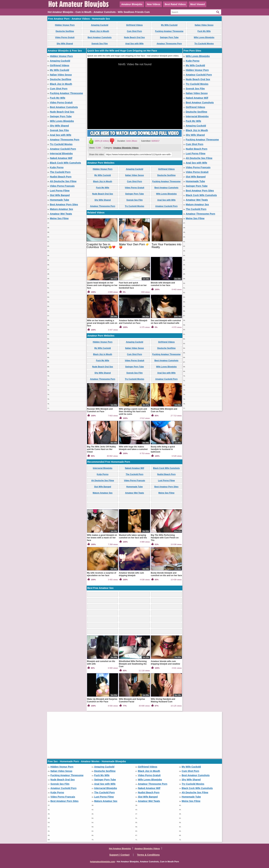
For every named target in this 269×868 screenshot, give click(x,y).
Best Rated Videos (175, 4)
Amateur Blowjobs (132, 4)
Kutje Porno (57, 167)
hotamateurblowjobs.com (103, 862)
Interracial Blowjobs (61, 153)
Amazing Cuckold (100, 25)
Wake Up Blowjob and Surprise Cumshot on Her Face (102, 700)
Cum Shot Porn (134, 31)
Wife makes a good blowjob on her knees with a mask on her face (102, 538)
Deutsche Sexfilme (65, 31)
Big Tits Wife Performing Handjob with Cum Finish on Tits (165, 538)
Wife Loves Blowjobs (204, 37)
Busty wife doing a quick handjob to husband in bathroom (163, 449)
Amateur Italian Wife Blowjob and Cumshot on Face (133, 322)
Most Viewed (198, 4)
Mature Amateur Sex (62, 209)
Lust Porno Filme (60, 191)
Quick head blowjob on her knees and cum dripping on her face (102, 285)
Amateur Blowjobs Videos (126, 148)
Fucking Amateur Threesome (169, 31)
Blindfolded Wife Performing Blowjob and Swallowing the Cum (133, 664)
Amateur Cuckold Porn (63, 149)
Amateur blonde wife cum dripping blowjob (131, 574)
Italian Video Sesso (204, 25)
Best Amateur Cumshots (100, 37)
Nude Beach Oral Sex (134, 37)
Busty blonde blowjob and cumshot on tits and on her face (166, 574)
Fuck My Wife (204, 31)
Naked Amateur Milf (61, 158)
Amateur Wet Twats (61, 214)
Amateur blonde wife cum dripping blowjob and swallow (165, 663)
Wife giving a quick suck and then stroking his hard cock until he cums (133, 412)
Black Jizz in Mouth (100, 31)
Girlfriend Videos (134, 25)
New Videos (154, 4)
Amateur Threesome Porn (169, 44)
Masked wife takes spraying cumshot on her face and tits (133, 536)
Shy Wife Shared (65, 44)
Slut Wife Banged (60, 195)
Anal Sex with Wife (134, 44)
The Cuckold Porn (60, 172)
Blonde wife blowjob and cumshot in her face (163, 284)
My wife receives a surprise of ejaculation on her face (102, 574)
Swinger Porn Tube (169, 37)
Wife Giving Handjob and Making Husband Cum (163, 700)
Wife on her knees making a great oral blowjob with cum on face (102, 323)
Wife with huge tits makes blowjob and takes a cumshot (133, 448)
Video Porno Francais (62, 186)
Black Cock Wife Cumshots (65, 163)
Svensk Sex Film (100, 44)
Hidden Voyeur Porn (65, 25)
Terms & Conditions (148, 855)
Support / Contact (119, 855)
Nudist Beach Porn (61, 177)
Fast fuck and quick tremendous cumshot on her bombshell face (133, 285)
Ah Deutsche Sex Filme (63, 181)
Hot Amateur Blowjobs (120, 849)
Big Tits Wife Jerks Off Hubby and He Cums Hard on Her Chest (101, 449)
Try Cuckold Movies (204, 44)
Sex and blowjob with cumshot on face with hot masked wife (166, 322)
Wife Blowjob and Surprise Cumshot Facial (132, 700)
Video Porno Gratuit (65, 37)
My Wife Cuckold (169, 25)
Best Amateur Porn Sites (64, 204)
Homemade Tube (60, 200)
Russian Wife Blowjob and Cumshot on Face (100, 410)
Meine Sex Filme (59, 218)
